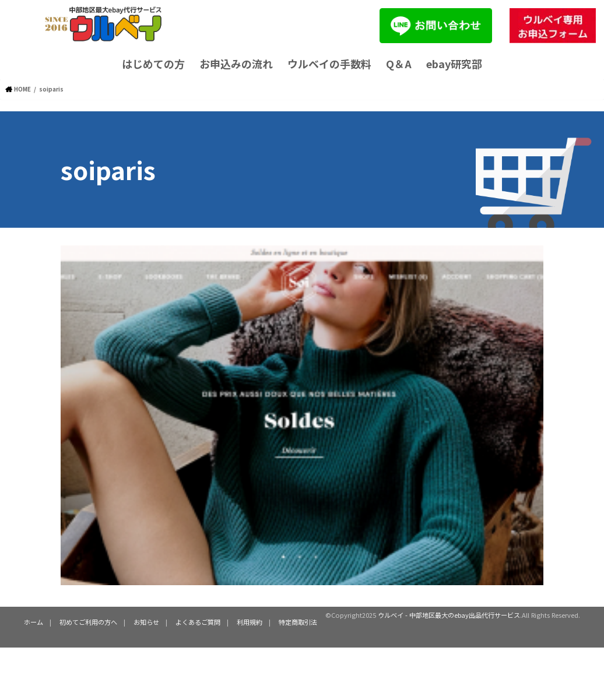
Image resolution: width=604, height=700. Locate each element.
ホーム (34, 622)
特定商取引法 (298, 622)
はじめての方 (153, 64)
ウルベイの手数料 (329, 64)
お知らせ (146, 622)
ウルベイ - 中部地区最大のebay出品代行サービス (449, 615)
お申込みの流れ (236, 64)
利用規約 (250, 622)
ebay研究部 (454, 64)
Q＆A (399, 64)
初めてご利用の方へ (88, 622)
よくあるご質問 (198, 622)
